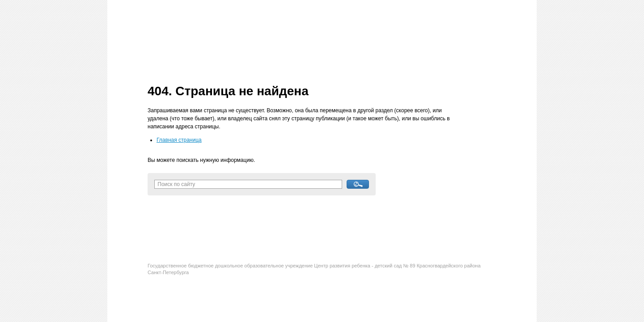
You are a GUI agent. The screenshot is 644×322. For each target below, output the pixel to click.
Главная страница (179, 140)
